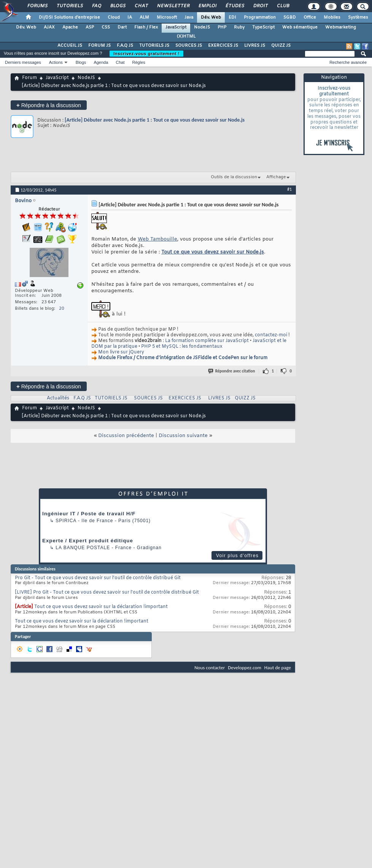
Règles (139, 62)
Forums (37, 6)
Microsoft (167, 17)
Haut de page (278, 668)
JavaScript (176, 27)
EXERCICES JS (223, 46)
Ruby (239, 27)
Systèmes (358, 17)
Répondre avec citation (232, 371)
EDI (232, 17)
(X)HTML (186, 36)
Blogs (118, 6)
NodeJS (202, 27)
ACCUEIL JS (70, 46)
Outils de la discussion (234, 177)
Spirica (66, 521)
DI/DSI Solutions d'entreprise (69, 17)
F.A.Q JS (125, 46)
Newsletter (173, 6)
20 (62, 309)
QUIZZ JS (281, 46)
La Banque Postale (83, 548)
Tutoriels (69, 6)
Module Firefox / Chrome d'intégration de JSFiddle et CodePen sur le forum (183, 358)
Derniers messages (23, 62)
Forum (29, 78)
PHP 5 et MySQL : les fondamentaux (182, 347)
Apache (70, 27)
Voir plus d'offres (237, 556)
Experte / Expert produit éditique (88, 541)
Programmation (260, 17)
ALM (144, 17)
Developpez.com (245, 668)
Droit (260, 6)
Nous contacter (210, 668)
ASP (90, 27)
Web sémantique (300, 27)
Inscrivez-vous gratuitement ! (146, 54)
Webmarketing (341, 27)
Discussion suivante (183, 436)
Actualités (58, 398)
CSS (106, 27)
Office (310, 17)
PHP (222, 27)
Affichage (276, 177)
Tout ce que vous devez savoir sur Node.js (213, 252)
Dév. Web (211, 17)
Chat (141, 6)
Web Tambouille (157, 239)
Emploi (207, 6)
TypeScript (263, 27)
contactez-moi (271, 335)
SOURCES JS (189, 46)
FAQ (96, 6)
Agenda (101, 62)
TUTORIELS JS (154, 46)
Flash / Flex (146, 27)
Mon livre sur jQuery (121, 352)
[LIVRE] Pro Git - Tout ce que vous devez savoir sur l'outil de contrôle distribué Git (107, 592)
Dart (122, 27)
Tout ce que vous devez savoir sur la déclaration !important (101, 607)
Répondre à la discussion (49, 105)
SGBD (290, 17)
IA (130, 17)
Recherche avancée (348, 62)
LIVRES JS (255, 46)
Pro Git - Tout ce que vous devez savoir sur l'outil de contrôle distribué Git (98, 578)
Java (189, 17)
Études (234, 6)
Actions (56, 62)
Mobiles (332, 17)
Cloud (114, 17)
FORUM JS (99, 46)
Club (283, 6)
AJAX (49, 27)
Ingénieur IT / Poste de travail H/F (89, 514)
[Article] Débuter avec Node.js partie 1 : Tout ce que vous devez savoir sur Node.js (155, 120)
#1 (289, 189)
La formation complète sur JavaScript (207, 341)
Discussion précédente (126, 436)
